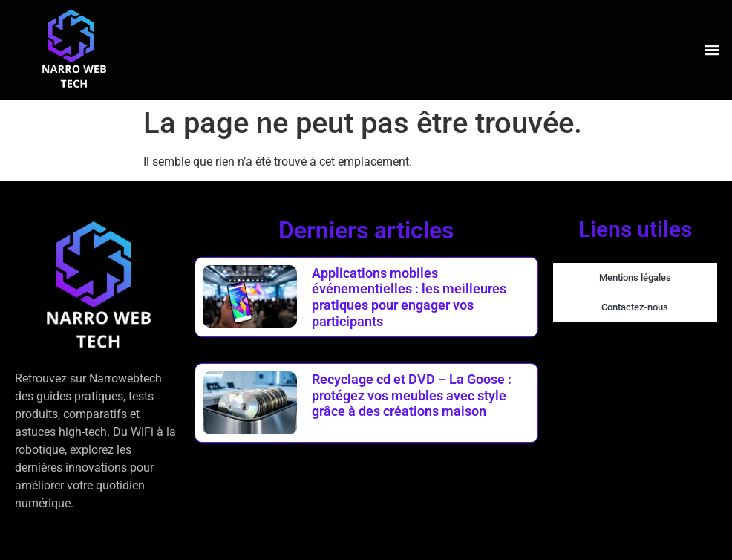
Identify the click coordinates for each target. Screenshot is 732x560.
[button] (712, 49)
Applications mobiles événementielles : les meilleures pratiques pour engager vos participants (409, 297)
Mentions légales (635, 277)
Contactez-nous (635, 307)
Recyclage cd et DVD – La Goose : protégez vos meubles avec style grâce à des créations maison (412, 395)
